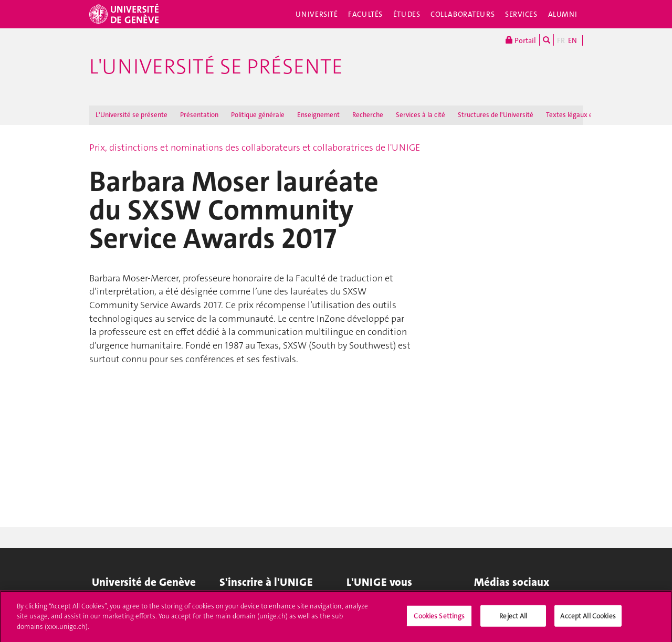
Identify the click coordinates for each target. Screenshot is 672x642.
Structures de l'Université (496, 115)
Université (317, 14)
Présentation (199, 115)
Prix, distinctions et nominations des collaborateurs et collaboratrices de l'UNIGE (255, 148)
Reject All (513, 619)
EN (573, 40)
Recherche (368, 115)
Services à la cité (421, 115)
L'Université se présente (216, 67)
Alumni (563, 14)
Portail (521, 40)
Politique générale (258, 115)
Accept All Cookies (588, 619)
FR (561, 40)
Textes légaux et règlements (589, 115)
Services (521, 14)
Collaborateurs (463, 14)
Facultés (365, 14)
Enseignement (318, 115)
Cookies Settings (439, 619)
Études (407, 14)
